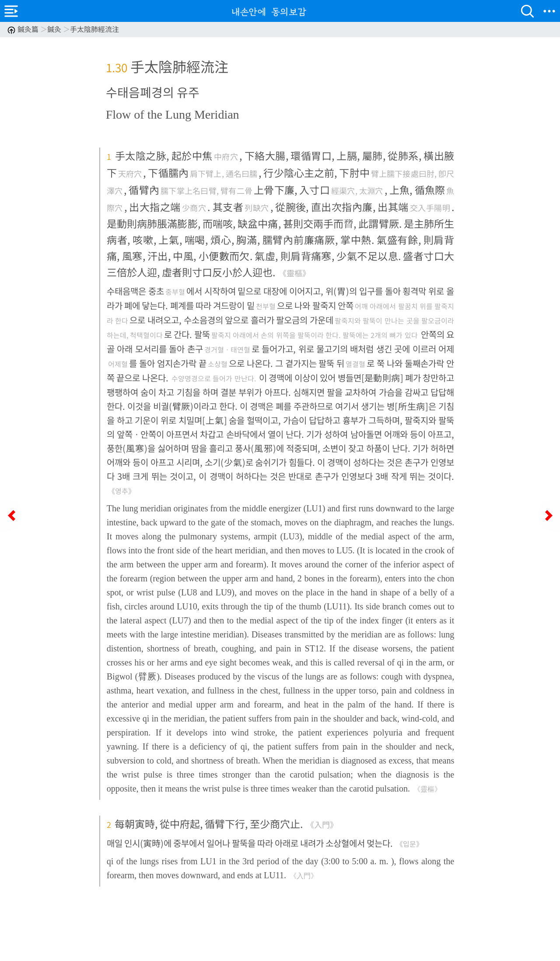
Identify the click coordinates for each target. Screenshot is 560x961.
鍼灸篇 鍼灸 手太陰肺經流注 (63, 29)
